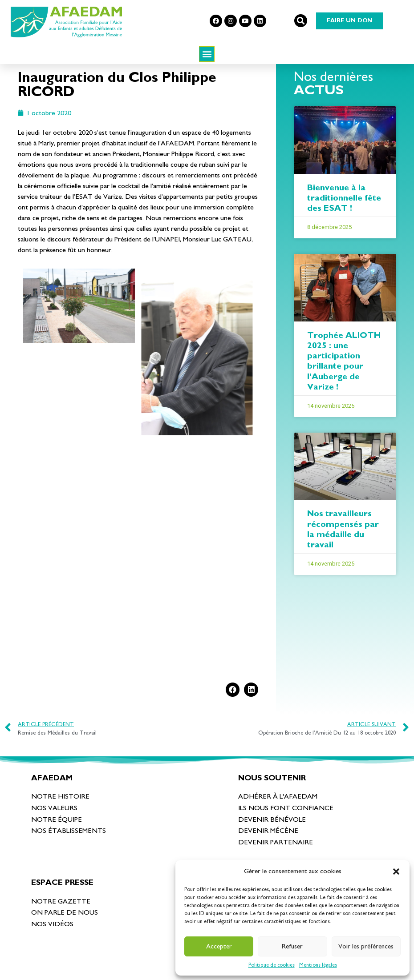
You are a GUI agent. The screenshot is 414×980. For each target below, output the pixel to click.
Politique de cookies (272, 965)
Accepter (219, 946)
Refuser (292, 946)
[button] (396, 872)
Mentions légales (318, 965)
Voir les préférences (366, 946)
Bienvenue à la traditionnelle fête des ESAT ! (344, 214)
